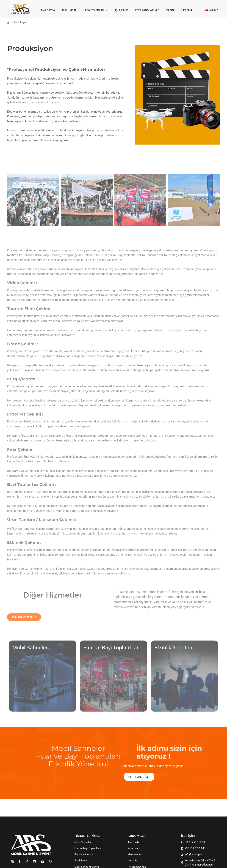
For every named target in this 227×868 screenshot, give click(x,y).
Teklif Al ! (142, 777)
